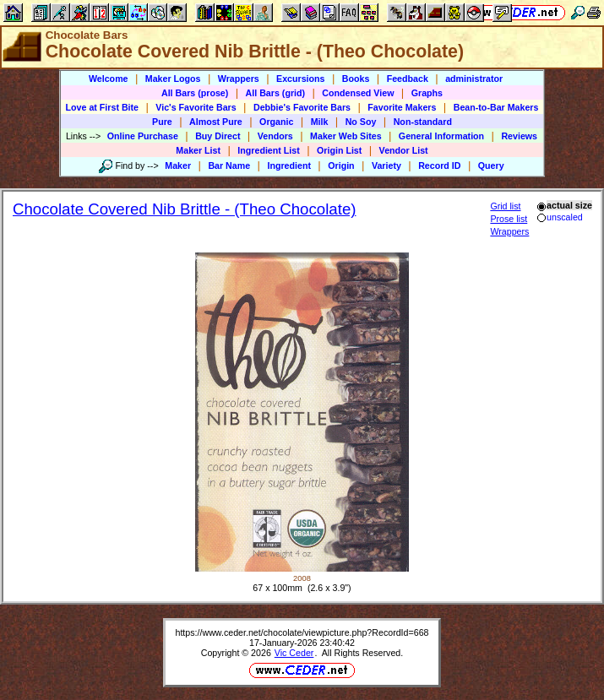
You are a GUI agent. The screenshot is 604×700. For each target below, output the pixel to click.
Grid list (505, 206)
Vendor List (404, 150)
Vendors (275, 136)
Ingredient (289, 166)
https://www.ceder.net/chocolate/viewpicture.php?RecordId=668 (302, 632)
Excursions (300, 79)
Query (491, 166)
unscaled (560, 217)
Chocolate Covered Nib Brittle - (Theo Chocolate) (184, 209)
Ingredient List (268, 150)
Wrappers (239, 79)
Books (356, 79)
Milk (320, 122)
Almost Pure (216, 122)
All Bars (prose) (195, 93)
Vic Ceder (294, 653)
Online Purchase (143, 136)
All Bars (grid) (275, 93)
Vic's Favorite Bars (196, 107)
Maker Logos (173, 79)
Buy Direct (218, 136)
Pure (162, 122)
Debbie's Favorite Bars (302, 107)
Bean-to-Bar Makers (496, 107)
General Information (441, 136)
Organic (276, 122)
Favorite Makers (402, 107)
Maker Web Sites (346, 136)
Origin (341, 166)
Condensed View (358, 93)
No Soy (361, 122)
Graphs (427, 93)
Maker (178, 166)
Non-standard (423, 122)
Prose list (509, 219)
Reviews (519, 136)
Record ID (439, 166)
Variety (386, 166)
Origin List (339, 150)
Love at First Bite (102, 107)
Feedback (408, 79)
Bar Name (229, 166)
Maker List (198, 150)
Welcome (109, 79)
